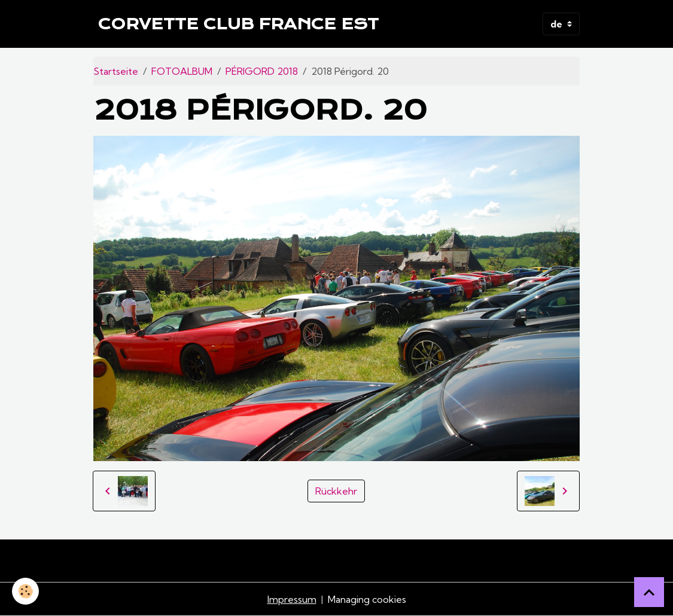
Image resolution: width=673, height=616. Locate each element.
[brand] (238, 24)
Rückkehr (336, 491)
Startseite (116, 71)
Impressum (292, 599)
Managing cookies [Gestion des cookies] (367, 599)
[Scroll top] (649, 592)
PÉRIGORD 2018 (262, 71)
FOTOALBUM (182, 71)
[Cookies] (25, 591)
